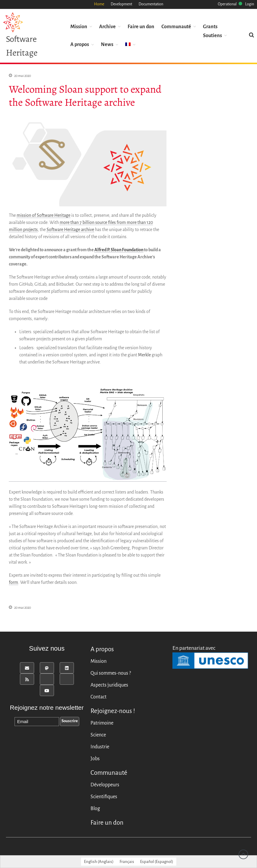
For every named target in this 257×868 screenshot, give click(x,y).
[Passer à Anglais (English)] (99, 862)
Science (98, 735)
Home (99, 4)
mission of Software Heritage (43, 216)
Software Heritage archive (70, 230)
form (14, 583)
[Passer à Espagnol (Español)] (157, 862)
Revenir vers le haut (243, 854)
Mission (79, 26)
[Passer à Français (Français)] (127, 862)
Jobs (95, 759)
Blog (95, 809)
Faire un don (141, 26)
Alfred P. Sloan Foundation (119, 250)
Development (121, 4)
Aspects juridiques (109, 685)
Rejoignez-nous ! (113, 711)
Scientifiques (104, 797)
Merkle (144, 355)
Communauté (176, 26)
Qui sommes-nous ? (111, 673)
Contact (99, 697)
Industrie (100, 747)
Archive (107, 26)
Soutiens (212, 35)
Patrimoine (102, 723)
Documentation (151, 4)
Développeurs (105, 785)
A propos (80, 44)
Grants (210, 26)
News (107, 44)
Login (250, 4)
